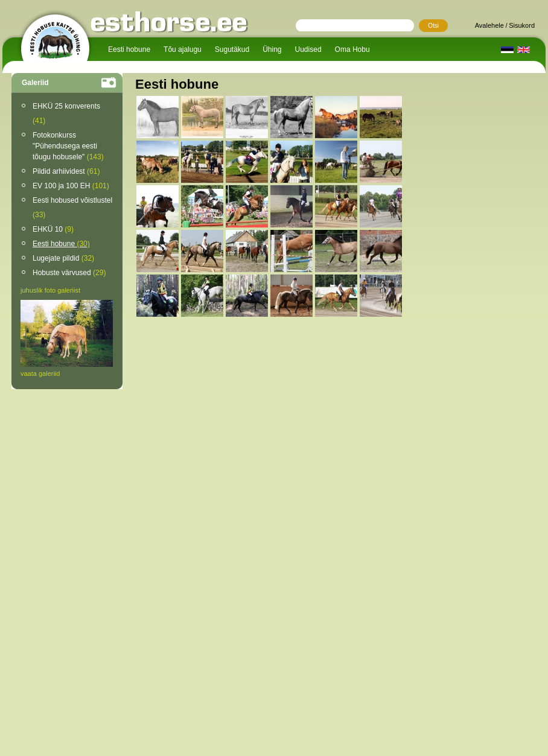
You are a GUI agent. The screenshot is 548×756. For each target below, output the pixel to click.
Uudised (308, 49)
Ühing (272, 49)
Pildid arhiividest (66, 171)
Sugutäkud (232, 49)
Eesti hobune (129, 49)
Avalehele (489, 25)
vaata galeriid (40, 373)
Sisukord (522, 25)
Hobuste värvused (69, 273)
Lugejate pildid (63, 258)
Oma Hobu (352, 49)
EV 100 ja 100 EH (71, 186)
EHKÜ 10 (53, 229)
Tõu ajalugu (183, 49)
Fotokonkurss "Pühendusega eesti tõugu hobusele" (68, 146)
